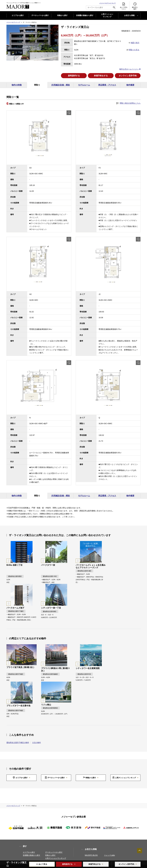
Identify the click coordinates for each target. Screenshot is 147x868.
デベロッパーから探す (40, 15)
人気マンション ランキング (107, 16)
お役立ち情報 (129, 15)
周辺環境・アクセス (107, 85)
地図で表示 (135, 43)
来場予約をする (101, 76)
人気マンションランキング (126, 778)
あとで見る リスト (124, 6)
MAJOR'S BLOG (91, 855)
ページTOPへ (140, 851)
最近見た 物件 (135, 6)
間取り (37, 85)
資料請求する (74, 76)
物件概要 (130, 85)
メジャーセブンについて (108, 3)
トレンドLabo (109, 855)
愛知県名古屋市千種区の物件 (18, 743)
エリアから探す (18, 15)
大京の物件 (37, 743)
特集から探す (62, 15)
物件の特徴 (17, 85)
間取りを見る (134, 50)
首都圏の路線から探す (85, 15)
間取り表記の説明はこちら (130, 103)
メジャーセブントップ (13, 22)
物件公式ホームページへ (129, 69)
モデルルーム (84, 85)
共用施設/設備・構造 (60, 85)
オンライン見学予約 (128, 76)
